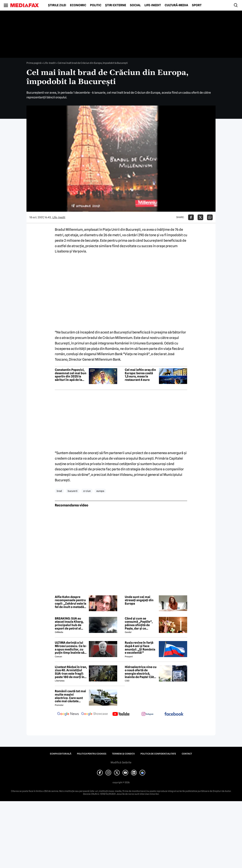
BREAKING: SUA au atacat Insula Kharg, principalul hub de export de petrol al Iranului (69, 623)
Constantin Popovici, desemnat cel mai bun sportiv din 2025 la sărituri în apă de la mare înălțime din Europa (71, 375)
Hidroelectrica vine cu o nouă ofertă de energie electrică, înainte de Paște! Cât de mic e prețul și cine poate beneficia (141, 672)
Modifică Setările (121, 762)
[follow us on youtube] (121, 714)
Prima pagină (34, 63)
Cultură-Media (176, 5)
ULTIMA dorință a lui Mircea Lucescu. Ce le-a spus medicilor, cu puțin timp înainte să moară (71, 648)
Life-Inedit (153, 5)
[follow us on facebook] (174, 714)
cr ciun (87, 491)
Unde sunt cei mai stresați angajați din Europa (139, 600)
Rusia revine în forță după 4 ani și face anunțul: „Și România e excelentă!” (140, 648)
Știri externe (116, 5)
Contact (187, 754)
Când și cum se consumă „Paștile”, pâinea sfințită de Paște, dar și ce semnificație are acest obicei (141, 623)
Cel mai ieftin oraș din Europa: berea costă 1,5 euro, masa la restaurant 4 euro (140, 375)
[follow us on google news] (68, 714)
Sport (197, 5)
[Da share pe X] (200, 217)
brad (59, 491)
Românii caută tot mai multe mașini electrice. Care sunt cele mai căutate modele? (70, 696)
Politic (96, 5)
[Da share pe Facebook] (191, 217)
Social (135, 5)
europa (100, 491)
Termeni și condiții (123, 754)
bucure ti (73, 491)
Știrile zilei (57, 5)
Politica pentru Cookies (92, 754)
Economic (78, 5)
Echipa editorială (61, 754)
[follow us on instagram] (147, 714)
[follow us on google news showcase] (95, 714)
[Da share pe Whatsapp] (210, 217)
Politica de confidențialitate (158, 754)
